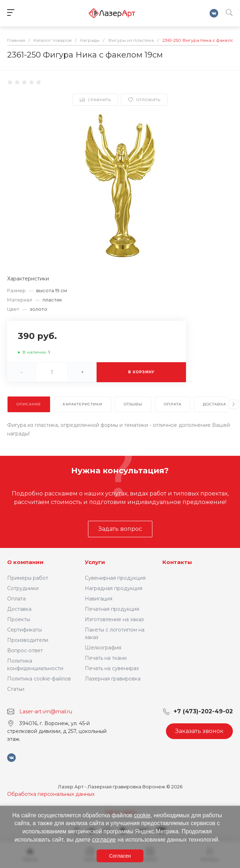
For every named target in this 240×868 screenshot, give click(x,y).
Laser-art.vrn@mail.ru (46, 712)
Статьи (16, 689)
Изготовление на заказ (114, 619)
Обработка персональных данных (51, 794)
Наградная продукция (114, 588)
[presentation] (234, 404)
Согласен (120, 856)
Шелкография (103, 648)
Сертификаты (25, 630)
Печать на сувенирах (112, 668)
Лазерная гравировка (113, 679)
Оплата (16, 599)
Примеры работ (28, 578)
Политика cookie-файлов (39, 679)
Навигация (99, 599)
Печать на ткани (106, 658)
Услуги (95, 562)
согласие (104, 840)
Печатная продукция (112, 609)
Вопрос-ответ (25, 650)
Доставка (19, 609)
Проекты (19, 619)
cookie (142, 815)
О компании (25, 562)
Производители (28, 640)
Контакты (177, 562)
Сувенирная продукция (115, 578)
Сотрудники (23, 588)
